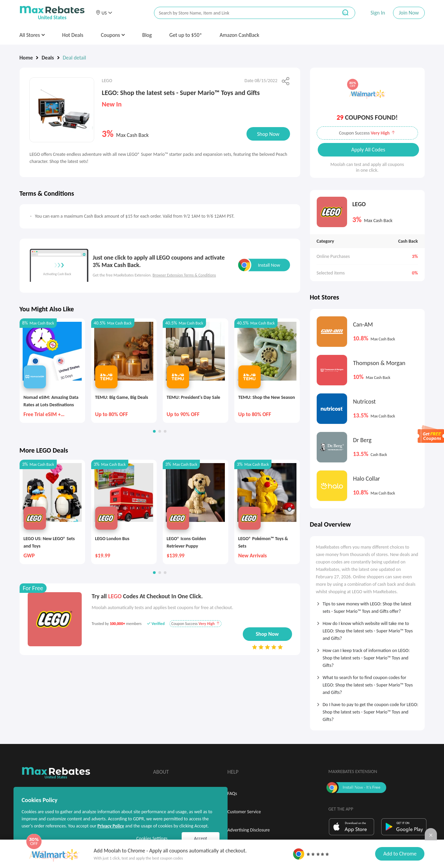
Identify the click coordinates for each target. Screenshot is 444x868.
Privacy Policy (111, 826)
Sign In (378, 13)
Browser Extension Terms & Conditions (184, 275)
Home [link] (26, 58)
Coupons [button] (113, 35)
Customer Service (244, 812)
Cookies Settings (152, 838)
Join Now (409, 13)
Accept (201, 838)
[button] (104, 13)
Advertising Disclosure (249, 830)
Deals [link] (48, 58)
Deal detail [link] (74, 58)
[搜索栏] (241, 13)
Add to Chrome (400, 854)
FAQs (232, 793)
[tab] (367, 605)
